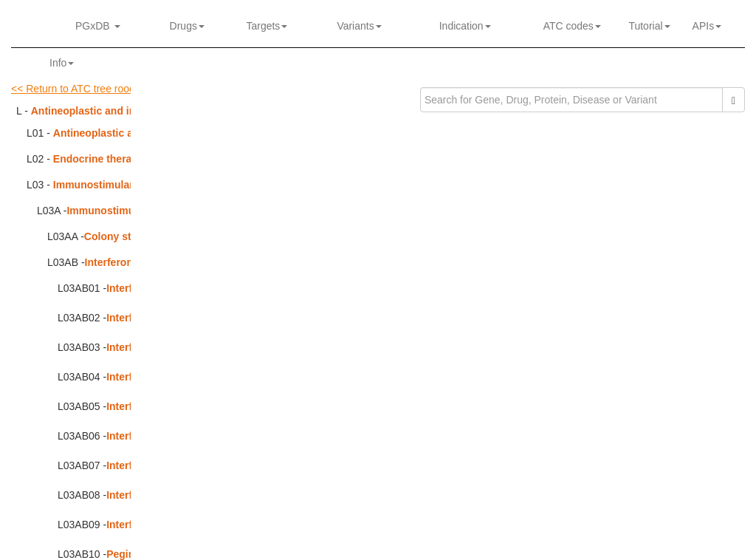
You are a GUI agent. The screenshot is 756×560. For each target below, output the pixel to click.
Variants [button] (359, 26)
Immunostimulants (99, 185)
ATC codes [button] (572, 26)
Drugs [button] (187, 26)
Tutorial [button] (647, 26)
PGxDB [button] (98, 26)
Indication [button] (465, 26)
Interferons (112, 262)
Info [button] (62, 63)
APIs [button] (707, 26)
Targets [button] (264, 26)
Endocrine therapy (99, 159)
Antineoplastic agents (107, 133)
